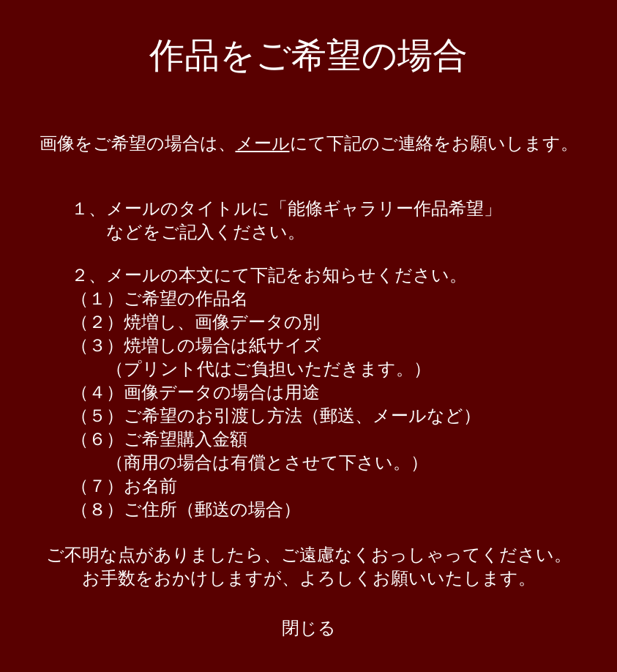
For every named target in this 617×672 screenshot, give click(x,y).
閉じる (309, 628)
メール (263, 143)
